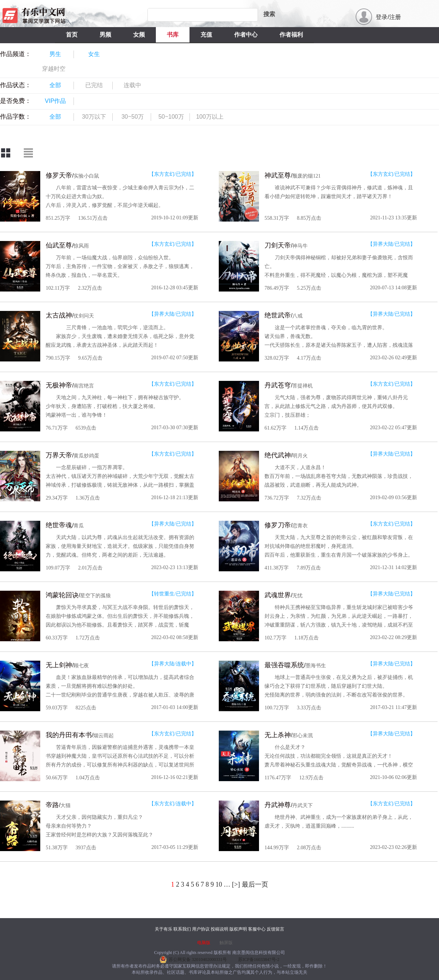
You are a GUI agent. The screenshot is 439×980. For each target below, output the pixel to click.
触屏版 (226, 943)
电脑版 (204, 943)
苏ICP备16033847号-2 (259, 959)
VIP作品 (56, 101)
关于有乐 (164, 929)
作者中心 (246, 35)
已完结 (94, 85)
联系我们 (182, 929)
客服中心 (257, 929)
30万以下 (94, 117)
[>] (236, 884)
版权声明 (238, 929)
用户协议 (201, 929)
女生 (94, 54)
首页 (72, 35)
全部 (55, 85)
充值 (206, 35)
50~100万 (171, 117)
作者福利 (291, 35)
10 (219, 884)
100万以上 (210, 117)
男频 (105, 35)
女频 (139, 35)
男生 (55, 54)
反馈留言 (275, 929)
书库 (173, 35)
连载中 (132, 85)
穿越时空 (54, 69)
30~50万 (133, 117)
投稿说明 (219, 929)
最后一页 (255, 884)
